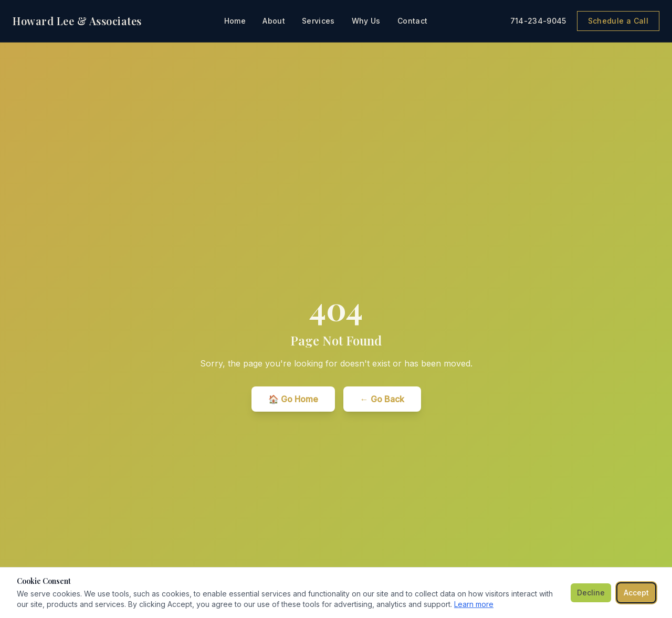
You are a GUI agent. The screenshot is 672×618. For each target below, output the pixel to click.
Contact (412, 21)
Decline (591, 593)
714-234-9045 (538, 21)
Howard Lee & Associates (77, 21)
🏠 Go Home (293, 399)
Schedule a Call (618, 21)
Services (318, 21)
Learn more (474, 604)
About (274, 21)
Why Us (366, 21)
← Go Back (382, 399)
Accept (636, 593)
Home (235, 21)
